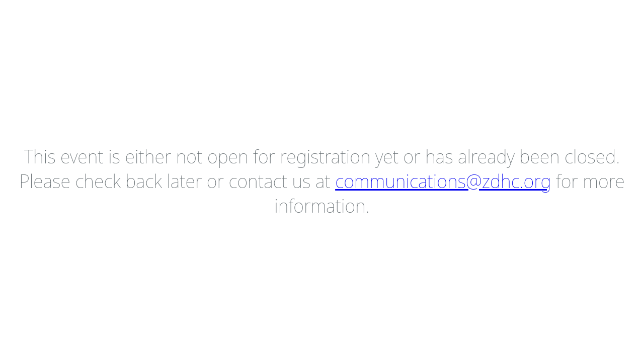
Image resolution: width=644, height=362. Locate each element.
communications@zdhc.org (443, 181)
